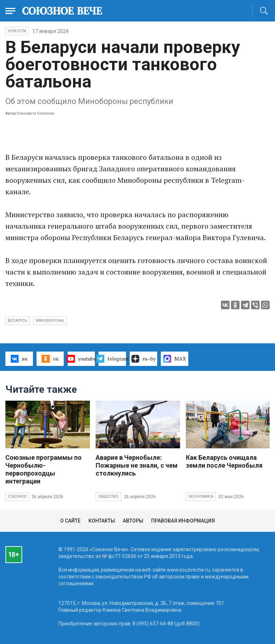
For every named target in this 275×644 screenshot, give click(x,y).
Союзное (17, 497)
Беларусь (18, 321)
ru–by (144, 359)
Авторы (133, 521)
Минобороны (50, 321)
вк (19, 359)
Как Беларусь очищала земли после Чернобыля (224, 461)
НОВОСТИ (17, 31)
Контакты (102, 521)
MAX (175, 359)
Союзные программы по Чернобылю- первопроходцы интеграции (44, 469)
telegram (112, 359)
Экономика (201, 497)
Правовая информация (183, 521)
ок (50, 359)
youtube (81, 359)
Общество (108, 497)
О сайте (70, 521)
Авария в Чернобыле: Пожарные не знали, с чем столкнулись (137, 465)
